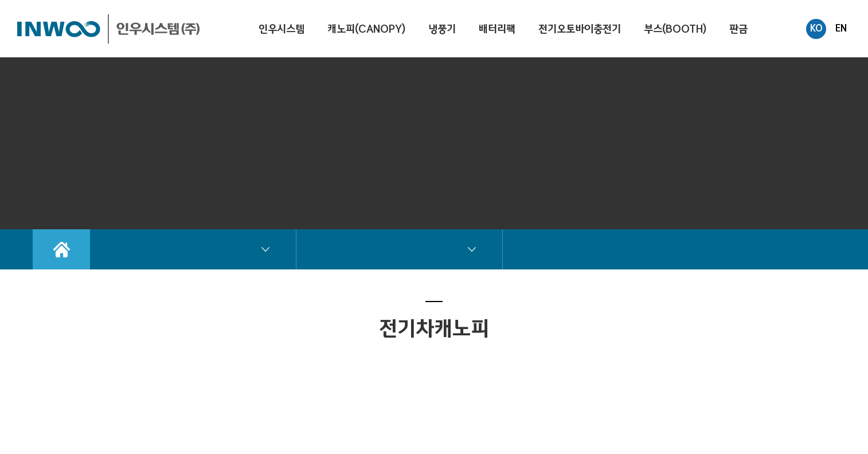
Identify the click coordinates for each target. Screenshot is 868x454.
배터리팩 (497, 29)
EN (841, 28)
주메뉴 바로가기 (0, 0)
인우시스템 (281, 29)
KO (816, 28)
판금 (738, 29)
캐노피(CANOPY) (366, 29)
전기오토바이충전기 (580, 29)
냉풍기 (442, 29)
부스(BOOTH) (675, 29)
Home (61, 249)
